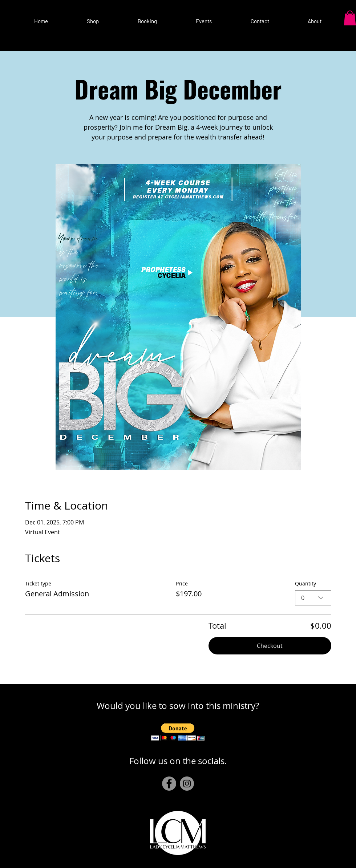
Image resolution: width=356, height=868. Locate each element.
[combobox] (313, 598)
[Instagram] (187, 784)
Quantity (306, 583)
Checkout (270, 646)
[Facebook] (169, 784)
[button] (204, 18)
